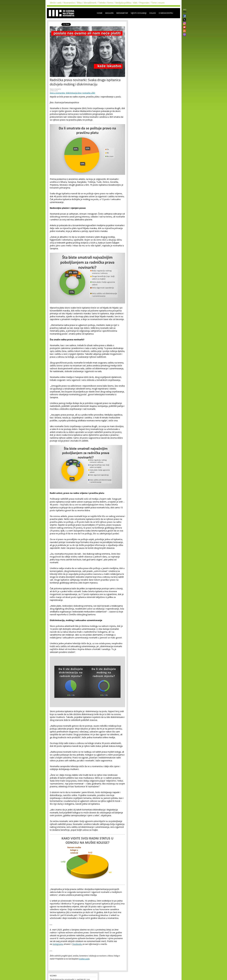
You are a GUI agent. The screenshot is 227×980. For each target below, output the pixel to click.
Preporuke (144, 3)
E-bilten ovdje (84, 959)
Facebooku (77, 944)
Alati (135, 3)
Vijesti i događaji (139, 13)
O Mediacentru (166, 13)
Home (100, 13)
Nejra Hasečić (55, 89)
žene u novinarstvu (57, 93)
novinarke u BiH (89, 93)
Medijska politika (123, 3)
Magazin (109, 13)
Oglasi (153, 13)
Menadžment (90, 3)
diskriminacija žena (74, 93)
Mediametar (122, 13)
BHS (185, 10)
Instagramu (58, 944)
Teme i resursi (158, 3)
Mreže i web (56, 3)
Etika (79, 3)
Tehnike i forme (106, 3)
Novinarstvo (69, 3)
